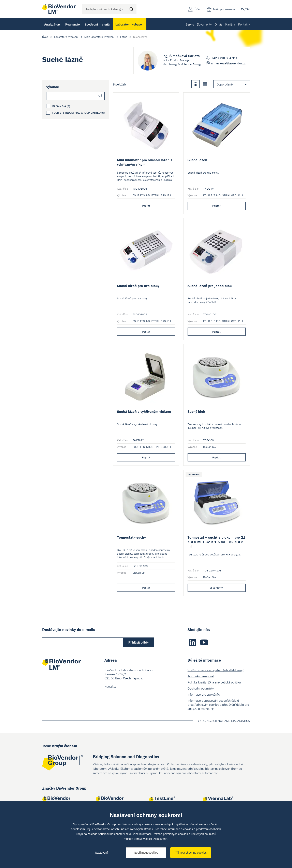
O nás (218, 24)
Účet (198, 9)
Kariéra (230, 24)
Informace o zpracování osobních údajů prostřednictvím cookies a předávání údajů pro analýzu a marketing (218, 705)
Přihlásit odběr (138, 642)
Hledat (131, 9)
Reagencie (72, 24)
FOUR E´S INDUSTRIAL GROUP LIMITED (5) (78, 113)
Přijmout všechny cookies (191, 853)
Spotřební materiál (98, 24)
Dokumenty (204, 24)
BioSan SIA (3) (61, 106)
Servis (190, 24)
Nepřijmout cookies (146, 853)
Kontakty (244, 24)
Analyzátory (52, 24)
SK (248, 9)
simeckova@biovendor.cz (228, 63)
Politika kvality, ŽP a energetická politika (214, 682)
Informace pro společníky (204, 694)
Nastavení (101, 853)
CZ (243, 9)
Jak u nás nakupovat (201, 676)
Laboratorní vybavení (130, 24)
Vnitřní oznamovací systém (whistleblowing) (216, 670)
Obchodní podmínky (201, 688)
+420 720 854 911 (224, 58)
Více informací (142, 834)
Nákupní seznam (224, 9)
